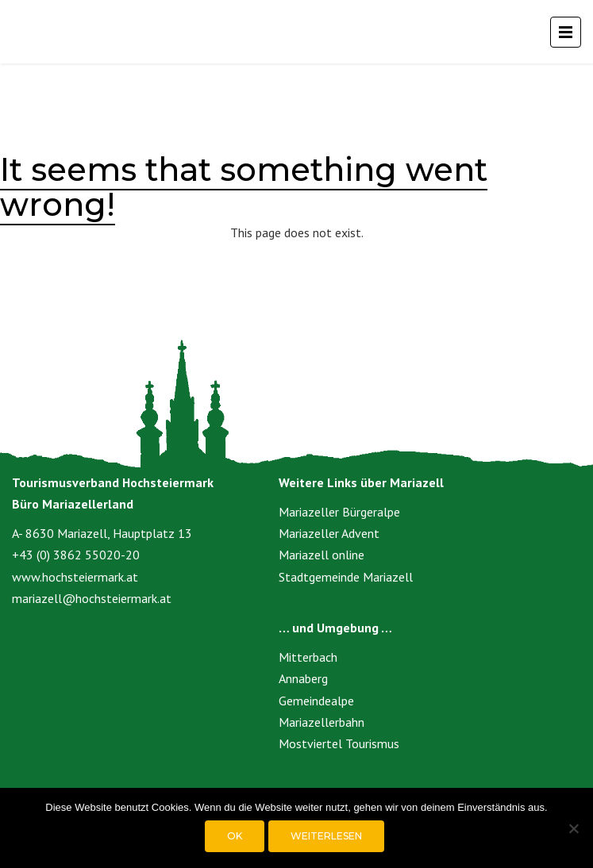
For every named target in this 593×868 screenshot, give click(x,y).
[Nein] (573, 828)
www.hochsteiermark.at (75, 577)
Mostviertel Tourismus (339, 743)
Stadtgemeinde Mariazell (346, 577)
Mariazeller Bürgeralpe (339, 512)
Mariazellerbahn (322, 722)
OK (235, 836)
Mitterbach (308, 657)
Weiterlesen (326, 836)
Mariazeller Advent (329, 533)
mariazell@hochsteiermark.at (92, 598)
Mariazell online (322, 555)
